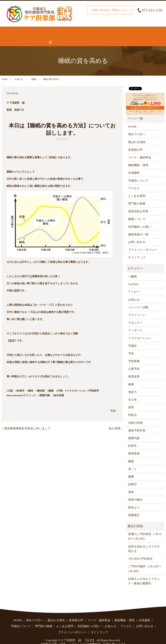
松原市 (132, 439)
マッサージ (135, 324)
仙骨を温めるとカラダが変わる (144, 542)
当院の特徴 (135, 416)
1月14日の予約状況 (140, 552)
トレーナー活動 (138, 301)
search (111, 36)
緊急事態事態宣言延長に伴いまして (27, 422)
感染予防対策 (137, 424)
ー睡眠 (33, 73)
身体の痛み (135, 493)
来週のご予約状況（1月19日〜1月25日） (145, 530)
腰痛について (126, 30)
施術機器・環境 (104, 30)
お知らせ (65, 36)
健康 (131, 378)
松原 (113, 404)
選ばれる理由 (42, 30)
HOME (6, 30)
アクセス (80, 36)
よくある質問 (48, 36)
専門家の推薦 (28, 36)
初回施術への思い (140, 220)
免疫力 (132, 385)
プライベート (137, 308)
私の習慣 (115, 422)
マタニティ (135, 316)
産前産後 (134, 447)
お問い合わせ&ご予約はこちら (108, 10)
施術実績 (59, 30)
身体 (131, 485)
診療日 (132, 478)
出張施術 (134, 166)
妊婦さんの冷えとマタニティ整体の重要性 (144, 575)
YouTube (133, 278)
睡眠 (131, 455)
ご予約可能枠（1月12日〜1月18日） (145, 562)
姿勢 (131, 401)
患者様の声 (9, 36)
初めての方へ (22, 30)
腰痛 (131, 470)
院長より (134, 501)
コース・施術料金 (80, 30)
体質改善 (134, 370)
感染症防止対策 (138, 205)
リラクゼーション (140, 331)
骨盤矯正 (134, 509)
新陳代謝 (134, 432)
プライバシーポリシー (143, 243)
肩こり (132, 462)
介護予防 (134, 362)
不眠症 (132, 339)
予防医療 (134, 355)
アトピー (134, 285)
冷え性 (132, 393)
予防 (131, 347)
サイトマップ (137, 251)
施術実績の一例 (138, 228)
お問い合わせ (97, 36)
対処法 (132, 408)
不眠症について (148, 30)
